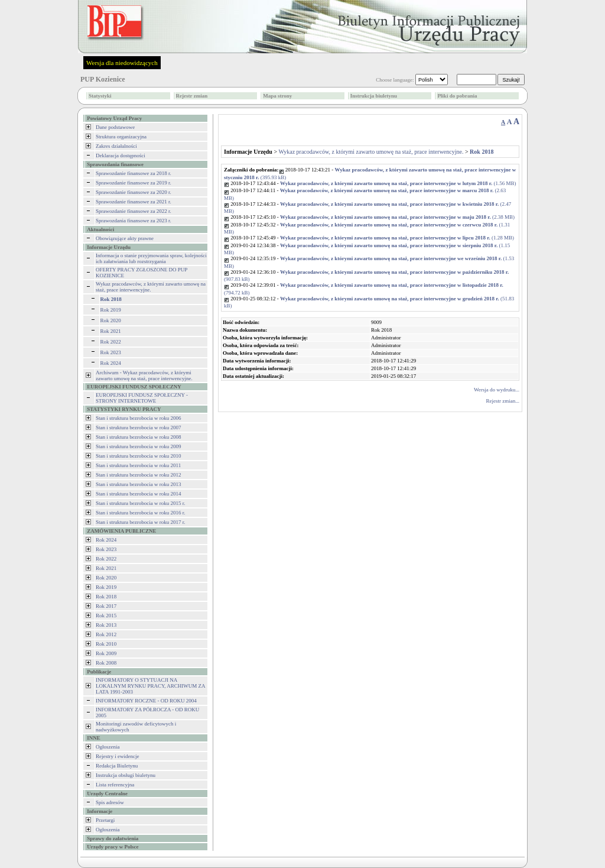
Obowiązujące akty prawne (125, 238)
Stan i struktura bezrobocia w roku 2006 (138, 418)
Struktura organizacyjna (121, 137)
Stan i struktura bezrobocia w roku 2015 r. (140, 503)
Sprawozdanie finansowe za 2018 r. (134, 173)
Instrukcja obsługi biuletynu (126, 775)
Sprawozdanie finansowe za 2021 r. (134, 202)
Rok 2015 (106, 616)
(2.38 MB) (397, 217)
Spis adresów (110, 802)
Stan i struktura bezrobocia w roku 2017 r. (140, 522)
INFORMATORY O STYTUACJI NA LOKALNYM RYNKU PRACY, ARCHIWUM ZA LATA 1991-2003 (150, 686)
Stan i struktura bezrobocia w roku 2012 (138, 475)
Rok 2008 (106, 663)
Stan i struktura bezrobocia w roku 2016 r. (140, 513)
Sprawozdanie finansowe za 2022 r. (134, 211)
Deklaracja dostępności (121, 156)
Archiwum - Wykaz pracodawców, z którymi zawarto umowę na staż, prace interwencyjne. (144, 375)
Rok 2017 (106, 606)
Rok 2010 (106, 644)
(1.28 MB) (397, 238)
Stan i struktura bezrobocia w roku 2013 (138, 484)
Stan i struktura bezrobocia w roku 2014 (138, 494)
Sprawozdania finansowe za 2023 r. (134, 221)
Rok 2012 (106, 634)
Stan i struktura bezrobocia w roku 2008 (138, 437)
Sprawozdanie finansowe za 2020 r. (134, 192)
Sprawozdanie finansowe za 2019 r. (134, 183)
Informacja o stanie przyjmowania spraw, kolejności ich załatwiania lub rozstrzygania (151, 258)
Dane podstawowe (115, 127)
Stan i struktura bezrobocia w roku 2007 (138, 427)
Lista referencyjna (115, 785)
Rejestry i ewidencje (117, 756)
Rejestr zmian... (503, 401)
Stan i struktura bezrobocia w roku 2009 (138, 446)
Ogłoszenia (108, 747)
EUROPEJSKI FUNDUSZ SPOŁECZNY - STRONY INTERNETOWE (142, 398)
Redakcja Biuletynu (117, 766)
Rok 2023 (111, 352)
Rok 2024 (111, 363)
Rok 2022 (111, 342)
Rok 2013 (106, 625)
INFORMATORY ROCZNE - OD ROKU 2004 (146, 701)
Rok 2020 (111, 320)
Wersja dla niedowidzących (122, 63)
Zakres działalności (116, 146)
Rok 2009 (106, 653)
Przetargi (105, 820)
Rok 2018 (106, 597)
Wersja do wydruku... (497, 390)
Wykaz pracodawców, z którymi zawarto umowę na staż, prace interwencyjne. (151, 287)
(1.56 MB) (398, 183)
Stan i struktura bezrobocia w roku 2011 (138, 465)
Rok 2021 (111, 331)
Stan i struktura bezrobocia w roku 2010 (138, 456)
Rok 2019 (111, 310)
